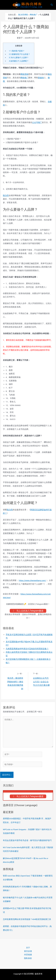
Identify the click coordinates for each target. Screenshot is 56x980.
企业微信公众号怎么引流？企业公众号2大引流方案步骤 (41, 682)
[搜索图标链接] (52, 5)
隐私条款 (28, 958)
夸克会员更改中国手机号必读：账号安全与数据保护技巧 (27, 840)
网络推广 (34, 15)
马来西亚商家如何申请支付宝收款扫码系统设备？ (27, 649)
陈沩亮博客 (23, 15)
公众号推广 (37, 122)
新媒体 (41, 78)
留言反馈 (28, 951)
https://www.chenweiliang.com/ (32, 580)
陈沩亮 (6, 195)
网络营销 (24, 74)
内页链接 (28, 955)
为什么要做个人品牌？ (19, 58)
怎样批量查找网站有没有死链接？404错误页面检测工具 (27, 919)
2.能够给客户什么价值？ (19, 54)
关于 (28, 948)
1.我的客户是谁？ (17, 51)
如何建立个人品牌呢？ (19, 61)
